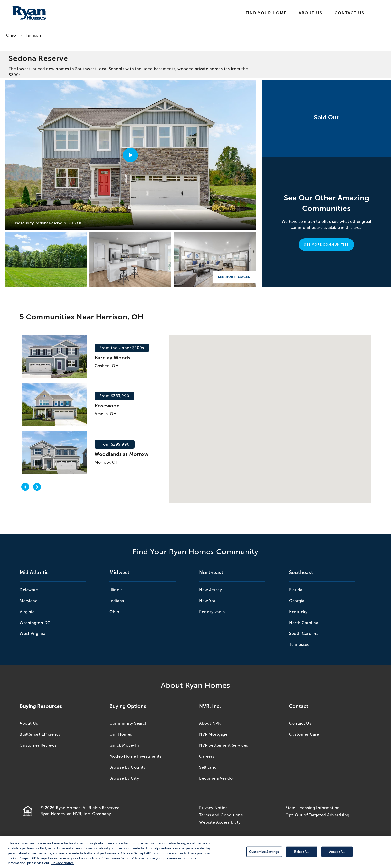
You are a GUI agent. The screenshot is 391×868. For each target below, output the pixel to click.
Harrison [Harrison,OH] (33, 35)
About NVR (210, 723)
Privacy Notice (213, 808)
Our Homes (121, 734)
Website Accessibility (220, 822)
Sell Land (208, 767)
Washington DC (35, 623)
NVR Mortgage (213, 734)
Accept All (337, 851)
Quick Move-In (124, 745)
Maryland (29, 601)
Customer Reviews (38, 745)
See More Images (234, 277)
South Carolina (304, 634)
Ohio (11, 35)
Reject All (301, 851)
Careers (207, 756)
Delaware (29, 590)
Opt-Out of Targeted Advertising (317, 815)
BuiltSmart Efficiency (40, 734)
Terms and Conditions (221, 815)
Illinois (116, 590)
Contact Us (349, 13)
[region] (195, 852)
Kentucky (298, 612)
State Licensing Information (313, 808)
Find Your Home (266, 13)
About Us (310, 13)
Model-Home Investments (135, 756)
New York (208, 601)
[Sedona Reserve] (46, 260)
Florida (296, 590)
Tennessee (299, 645)
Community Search (129, 723)
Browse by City (124, 778)
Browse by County (128, 767)
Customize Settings (264, 851)
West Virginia (33, 634)
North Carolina (304, 623)
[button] (298, 417)
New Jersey (211, 590)
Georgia (297, 601)
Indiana (117, 601)
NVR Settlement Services (224, 745)
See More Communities (326, 245)
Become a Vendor (217, 778)
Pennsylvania (212, 612)
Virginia (27, 612)
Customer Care (304, 734)
